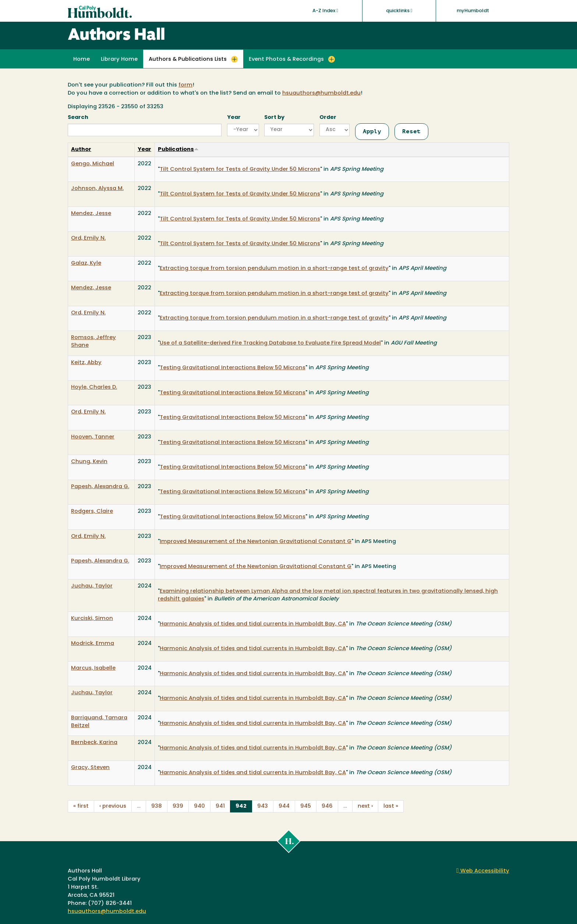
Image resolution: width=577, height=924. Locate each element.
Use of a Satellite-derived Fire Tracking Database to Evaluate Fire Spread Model (270, 343)
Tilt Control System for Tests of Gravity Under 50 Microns (240, 170)
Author (81, 150)
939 (178, 806)
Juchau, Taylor (92, 586)
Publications (178, 150)
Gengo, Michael (93, 164)
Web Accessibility (483, 871)
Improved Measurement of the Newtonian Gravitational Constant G (256, 542)
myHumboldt (473, 11)
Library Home (119, 59)
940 (199, 806)
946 (327, 806)
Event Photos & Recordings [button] (286, 59)
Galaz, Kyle (86, 263)
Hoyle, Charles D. (94, 387)
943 (263, 806)
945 (306, 806)
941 (220, 806)
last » (391, 806)
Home (82, 59)
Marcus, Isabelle (93, 668)
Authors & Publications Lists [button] (188, 59)
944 (284, 806)
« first (81, 806)
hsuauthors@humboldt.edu (321, 93)
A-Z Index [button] (325, 11)
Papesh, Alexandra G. (100, 487)
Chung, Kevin (89, 462)
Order (328, 118)
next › (365, 806)
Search (78, 118)
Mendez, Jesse (91, 214)
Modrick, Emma (93, 644)
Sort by (274, 118)
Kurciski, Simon (92, 619)
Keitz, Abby (86, 363)
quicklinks (399, 11)
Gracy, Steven (90, 768)
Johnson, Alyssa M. (97, 189)
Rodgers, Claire (92, 512)
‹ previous (113, 806)
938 (157, 806)
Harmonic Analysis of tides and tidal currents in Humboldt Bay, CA (253, 624)
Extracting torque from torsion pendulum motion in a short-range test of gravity (274, 269)
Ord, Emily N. (88, 238)
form (185, 85)
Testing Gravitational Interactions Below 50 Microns (233, 368)
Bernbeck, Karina (94, 743)
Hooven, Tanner (93, 437)
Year (234, 118)
